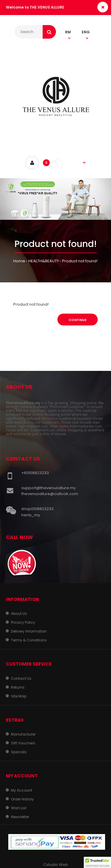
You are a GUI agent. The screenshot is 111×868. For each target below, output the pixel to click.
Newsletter (20, 817)
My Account (22, 790)
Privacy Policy (23, 622)
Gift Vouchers (23, 743)
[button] (97, 862)
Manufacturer (23, 734)
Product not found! (80, 261)
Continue (78, 320)
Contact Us (21, 678)
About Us (19, 614)
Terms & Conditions (29, 640)
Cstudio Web (56, 865)
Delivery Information (29, 631)
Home (19, 261)
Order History (22, 799)
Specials (19, 752)
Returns (18, 687)
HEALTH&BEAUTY (44, 261)
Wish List (19, 808)
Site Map (19, 696)
